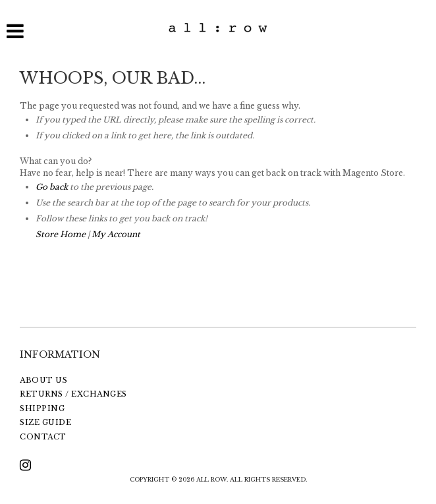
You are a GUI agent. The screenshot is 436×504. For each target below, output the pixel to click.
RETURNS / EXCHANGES (73, 394)
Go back (52, 187)
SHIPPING (42, 408)
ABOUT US (43, 380)
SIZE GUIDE (45, 422)
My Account (116, 234)
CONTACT (43, 437)
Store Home (61, 234)
